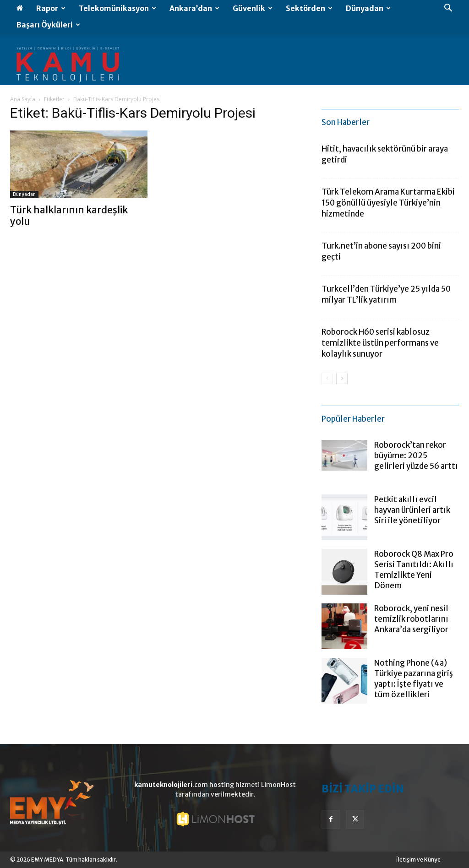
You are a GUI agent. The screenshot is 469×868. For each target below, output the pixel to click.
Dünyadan (368, 8)
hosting (222, 785)
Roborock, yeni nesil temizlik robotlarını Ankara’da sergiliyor (411, 619)
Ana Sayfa (23, 99)
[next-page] (342, 378)
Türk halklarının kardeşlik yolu (69, 216)
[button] (448, 9)
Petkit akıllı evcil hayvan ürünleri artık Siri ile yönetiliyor (412, 510)
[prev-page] (327, 378)
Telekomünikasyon (117, 8)
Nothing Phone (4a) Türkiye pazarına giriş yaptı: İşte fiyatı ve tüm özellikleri (414, 679)
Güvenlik (253, 8)
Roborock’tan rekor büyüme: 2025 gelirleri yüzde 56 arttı (416, 456)
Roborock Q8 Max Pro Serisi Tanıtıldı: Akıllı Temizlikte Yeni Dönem (414, 570)
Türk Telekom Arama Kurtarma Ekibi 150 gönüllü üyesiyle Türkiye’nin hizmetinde (388, 203)
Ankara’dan (194, 8)
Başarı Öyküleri (48, 25)
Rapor (51, 8)
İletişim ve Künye (418, 860)
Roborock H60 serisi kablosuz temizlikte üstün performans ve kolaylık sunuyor (380, 343)
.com (171, 785)
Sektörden (309, 8)
